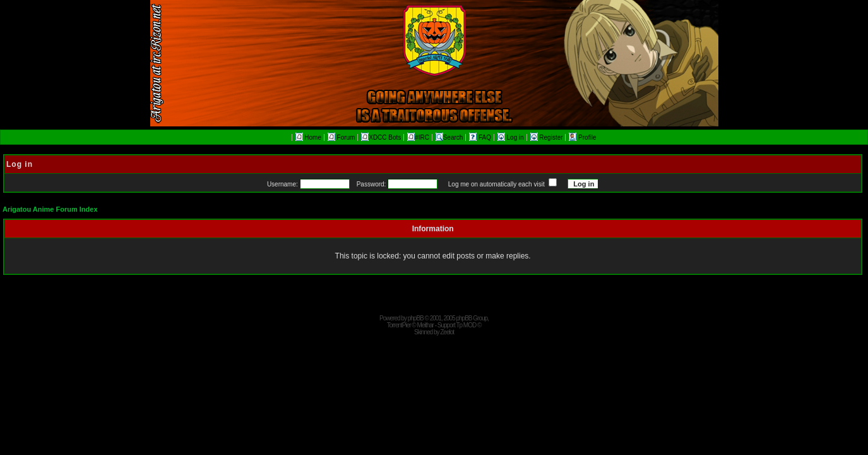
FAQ (481, 137)
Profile (582, 137)
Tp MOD (466, 325)
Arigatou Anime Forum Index (50, 209)
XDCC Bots (381, 137)
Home (308, 137)
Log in (512, 137)
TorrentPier (399, 325)
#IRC (418, 137)
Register (548, 137)
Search (449, 137)
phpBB (416, 318)
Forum (342, 137)
